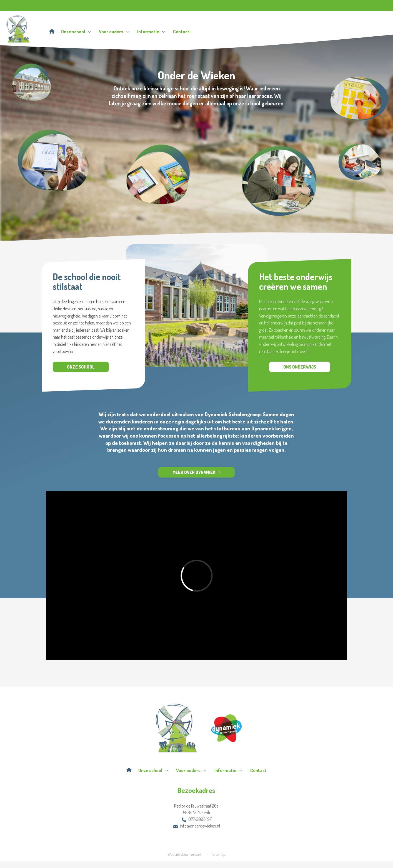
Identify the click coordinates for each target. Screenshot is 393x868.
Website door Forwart (185, 854)
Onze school (76, 31)
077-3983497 (197, 819)
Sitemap (219, 854)
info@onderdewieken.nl (197, 826)
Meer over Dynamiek (196, 472)
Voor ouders (114, 31)
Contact (181, 31)
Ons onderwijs (300, 367)
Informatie (151, 31)
